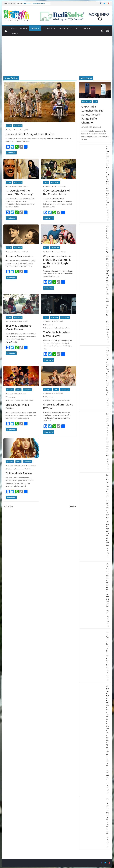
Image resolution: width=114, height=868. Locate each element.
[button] (16, 28)
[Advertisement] (57, 60)
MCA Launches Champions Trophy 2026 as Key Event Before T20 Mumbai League (107, 177)
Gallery (62, 28)
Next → (73, 506)
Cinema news (49, 328)
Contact (14, 34)
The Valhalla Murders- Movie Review (57, 334)
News (23, 28)
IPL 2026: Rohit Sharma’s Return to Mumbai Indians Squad (107, 371)
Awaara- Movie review (20, 256)
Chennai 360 (48, 28)
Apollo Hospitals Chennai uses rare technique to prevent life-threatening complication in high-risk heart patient (107, 733)
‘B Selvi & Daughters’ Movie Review (19, 327)
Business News (87, 102)
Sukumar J (98, 127)
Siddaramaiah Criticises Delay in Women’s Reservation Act (107, 435)
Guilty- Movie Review (19, 473)
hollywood (58, 328)
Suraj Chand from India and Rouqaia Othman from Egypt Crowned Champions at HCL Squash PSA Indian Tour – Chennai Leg (107, 278)
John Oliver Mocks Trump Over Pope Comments (107, 816)
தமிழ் (12, 28)
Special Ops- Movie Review (18, 406)
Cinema (34, 28)
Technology (86, 28)
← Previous (8, 506)
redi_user (10, 130)
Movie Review (18, 126)
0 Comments (48, 325)
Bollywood (10, 390)
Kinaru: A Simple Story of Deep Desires (30, 134)
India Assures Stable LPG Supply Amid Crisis (107, 650)
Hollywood (55, 317)
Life (73, 28)
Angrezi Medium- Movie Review (58, 406)
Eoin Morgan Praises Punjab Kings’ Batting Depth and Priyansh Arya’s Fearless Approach (107, 510)
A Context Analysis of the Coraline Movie (56, 192)
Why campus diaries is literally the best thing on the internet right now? (57, 261)
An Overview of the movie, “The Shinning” (19, 192)
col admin (10, 186)
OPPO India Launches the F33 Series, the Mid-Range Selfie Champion (93, 114)
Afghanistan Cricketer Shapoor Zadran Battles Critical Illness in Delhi (107, 589)
